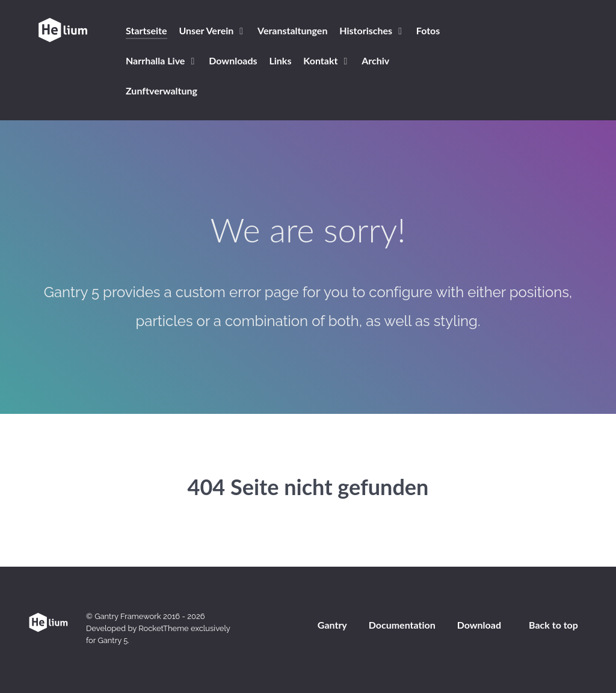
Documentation (402, 625)
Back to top (553, 625)
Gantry (332, 625)
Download (479, 625)
